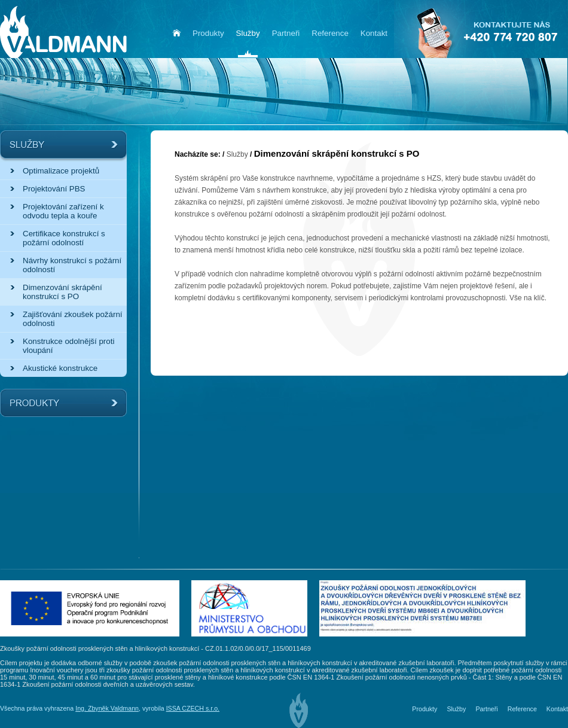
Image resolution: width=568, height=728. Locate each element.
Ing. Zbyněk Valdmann (107, 708)
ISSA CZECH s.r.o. (193, 708)
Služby (237, 154)
